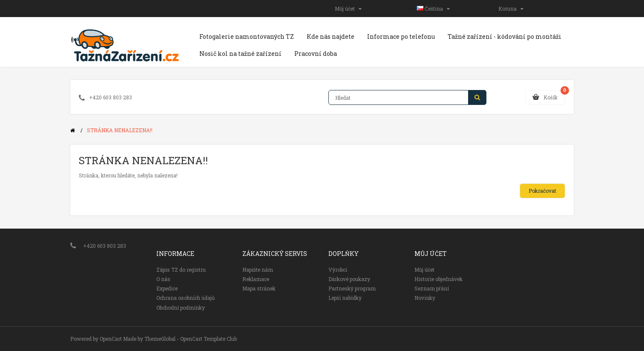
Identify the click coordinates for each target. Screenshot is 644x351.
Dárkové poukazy (349, 279)
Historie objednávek (438, 279)
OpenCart (111, 339)
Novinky (425, 298)
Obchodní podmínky (181, 307)
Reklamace (256, 279)
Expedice (167, 288)
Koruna (511, 9)
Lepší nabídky (345, 298)
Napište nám (258, 270)
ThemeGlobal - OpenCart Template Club (191, 339)
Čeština (433, 9)
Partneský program (352, 288)
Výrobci (338, 270)
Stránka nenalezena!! (120, 130)
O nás (163, 279)
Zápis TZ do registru (181, 270)
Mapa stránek (259, 288)
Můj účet (348, 9)
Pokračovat (542, 191)
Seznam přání (432, 288)
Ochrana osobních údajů (185, 298)
